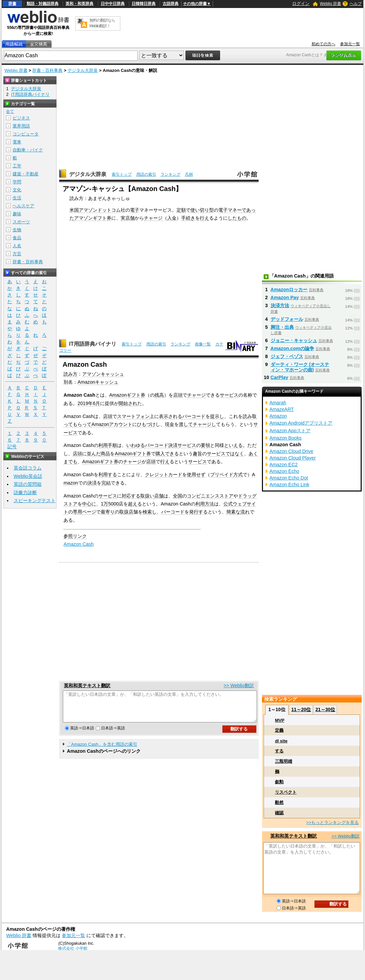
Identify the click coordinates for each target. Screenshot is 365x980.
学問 (17, 182)
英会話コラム (28, 468)
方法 (209, 504)
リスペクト (286, 792)
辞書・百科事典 (47, 70)
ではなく (235, 454)
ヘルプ (356, 4)
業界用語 (21, 126)
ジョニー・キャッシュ (294, 340)
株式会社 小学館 (73, 948)
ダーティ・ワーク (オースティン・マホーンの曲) (300, 367)
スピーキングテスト (35, 500)
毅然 (279, 802)
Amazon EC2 (284, 465)
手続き (188, 218)
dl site (281, 741)
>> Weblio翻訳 (239, 686)
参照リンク (75, 536)
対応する (131, 496)
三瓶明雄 (284, 761)
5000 (113, 504)
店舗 (159, 496)
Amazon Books (286, 438)
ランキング (171, 174)
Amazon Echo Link (290, 485)
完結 (106, 483)
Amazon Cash (78, 544)
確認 (279, 813)
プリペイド (222, 475)
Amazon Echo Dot (289, 478)
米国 (74, 210)
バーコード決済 (161, 445)
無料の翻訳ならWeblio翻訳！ (102, 23)
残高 (159, 395)
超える (135, 504)
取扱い (147, 496)
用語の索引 (146, 174)
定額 (181, 210)
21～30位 (325, 709)
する (279, 751)
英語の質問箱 (28, 484)
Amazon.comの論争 (293, 348)
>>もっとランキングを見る (332, 822)
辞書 (12, 4)
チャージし (204, 424)
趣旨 (197, 454)
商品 (105, 454)
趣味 (17, 214)
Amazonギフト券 (127, 395)
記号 (12, 447)
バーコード (194, 416)
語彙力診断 (25, 492)
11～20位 (301, 709)
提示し (217, 416)
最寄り (108, 512)
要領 (205, 445)
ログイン (301, 3)
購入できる (167, 454)
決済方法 (280, 305)
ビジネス (21, 118)
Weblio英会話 (28, 476)
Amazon (100, 424)
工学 (17, 166)
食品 (17, 238)
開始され (128, 403)
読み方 (70, 374)
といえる (233, 445)
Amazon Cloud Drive (292, 451)
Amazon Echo (285, 471)
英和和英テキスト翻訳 (87, 686)
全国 (178, 496)
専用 (77, 512)
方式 (238, 475)
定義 (279, 730)
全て (10, 111)
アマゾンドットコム (100, 210)
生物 (17, 230)
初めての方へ (323, 44)
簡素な (233, 512)
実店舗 (128, 218)
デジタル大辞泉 (83, 70)
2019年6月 (89, 403)
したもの (237, 218)
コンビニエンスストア (210, 496)
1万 (104, 504)
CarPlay (280, 377)
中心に (89, 504)
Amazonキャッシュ (98, 382)
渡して (186, 424)
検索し (150, 512)
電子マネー (230, 210)
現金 (170, 424)
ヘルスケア (23, 206)
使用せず (196, 475)
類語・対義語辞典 (43, 4)
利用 (103, 445)
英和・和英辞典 (79, 4)
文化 (17, 190)
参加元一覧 (350, 44)
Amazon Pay (285, 297)
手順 (112, 445)
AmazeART (282, 409)
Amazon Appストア (290, 431)
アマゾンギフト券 (93, 218)
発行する (198, 512)
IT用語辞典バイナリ (93, 344)
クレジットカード (164, 475)
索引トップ (122, 174)
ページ (89, 512)
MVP (280, 720)
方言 (17, 254)
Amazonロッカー (289, 290)
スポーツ (21, 222)
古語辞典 (171, 4)
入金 (172, 218)
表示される (171, 416)
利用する (108, 475)
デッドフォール (287, 319)
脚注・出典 (282, 327)
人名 (17, 246)
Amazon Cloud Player (293, 458)
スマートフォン (133, 416)
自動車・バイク (28, 150)
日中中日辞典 (113, 4)
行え (204, 218)
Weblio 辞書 (330, 4)
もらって (82, 424)
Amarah (278, 403)
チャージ (153, 218)
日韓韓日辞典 (144, 4)
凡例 (189, 174)
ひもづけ (146, 424)
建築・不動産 (26, 174)
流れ (245, 512)
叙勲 (279, 782)
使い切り (200, 210)
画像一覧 (203, 344)
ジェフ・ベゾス (287, 356)
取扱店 (126, 512)
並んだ (94, 454)
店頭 (178, 395)
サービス (229, 395)
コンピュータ (26, 134)
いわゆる (136, 445)
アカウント (121, 424)
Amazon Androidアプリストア (301, 423)
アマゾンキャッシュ (103, 374)
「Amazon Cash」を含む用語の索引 (102, 750)
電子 (135, 210)
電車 (17, 142)
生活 (17, 198)
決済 (92, 483)
